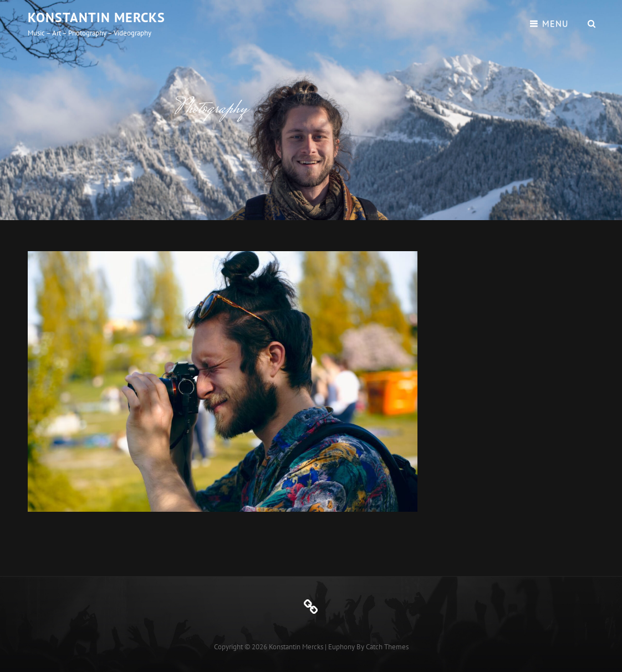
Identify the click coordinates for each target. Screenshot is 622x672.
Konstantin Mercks (96, 17)
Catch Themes (387, 647)
